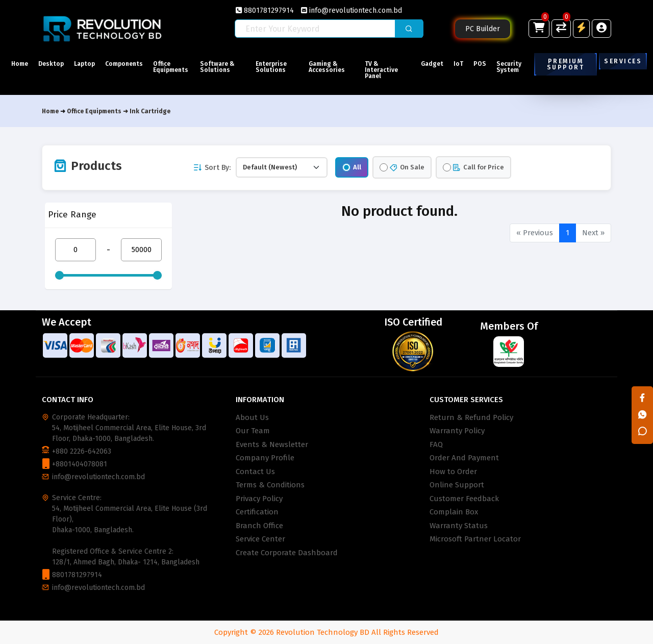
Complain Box (454, 512)
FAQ (436, 444)
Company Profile (265, 458)
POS (480, 64)
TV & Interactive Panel (381, 70)
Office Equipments (171, 67)
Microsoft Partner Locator (475, 539)
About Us (252, 417)
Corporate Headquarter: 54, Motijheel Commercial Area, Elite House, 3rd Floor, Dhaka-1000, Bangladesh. (129, 428)
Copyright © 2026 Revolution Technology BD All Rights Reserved (326, 632)
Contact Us (255, 472)
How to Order (453, 472)
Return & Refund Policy (471, 417)
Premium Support (566, 64)
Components (124, 64)
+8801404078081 (80, 464)
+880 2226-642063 (82, 451)
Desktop (51, 64)
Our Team (253, 431)
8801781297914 (265, 10)
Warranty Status (459, 526)
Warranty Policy (457, 431)
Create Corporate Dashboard (287, 553)
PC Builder (483, 29)
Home (20, 64)
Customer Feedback (464, 499)
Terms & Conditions (270, 485)
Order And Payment (464, 458)
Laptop (84, 64)
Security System (509, 67)
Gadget (432, 64)
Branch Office (259, 526)
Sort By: (212, 168)
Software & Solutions (217, 67)
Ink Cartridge (150, 111)
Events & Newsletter (272, 444)
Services (623, 61)
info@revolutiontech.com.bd (351, 10)
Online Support (457, 485)
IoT (458, 64)
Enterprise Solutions (271, 67)
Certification (257, 512)
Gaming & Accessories (327, 67)
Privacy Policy (259, 499)
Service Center (260, 539)
